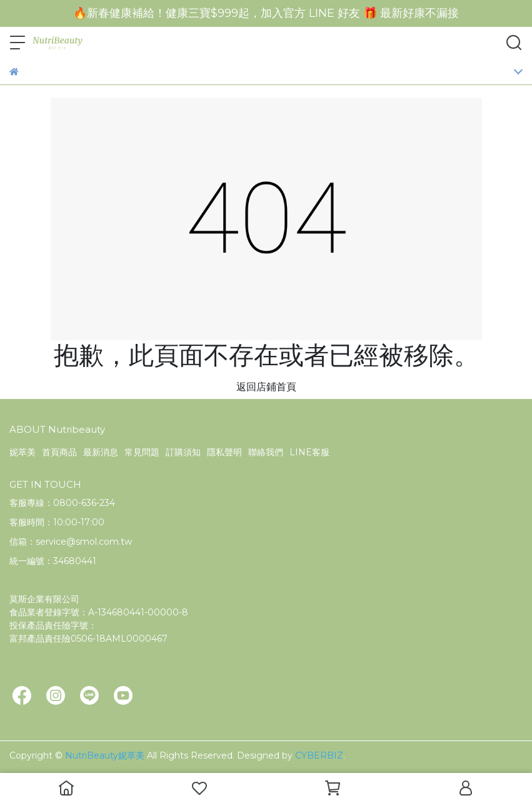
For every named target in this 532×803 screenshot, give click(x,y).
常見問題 (142, 452)
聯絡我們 (266, 452)
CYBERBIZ (319, 755)
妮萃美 (23, 452)
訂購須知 (183, 452)
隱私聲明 (224, 452)
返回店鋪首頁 (266, 387)
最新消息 (101, 452)
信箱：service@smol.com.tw (71, 542)
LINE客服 (309, 452)
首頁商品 (59, 452)
